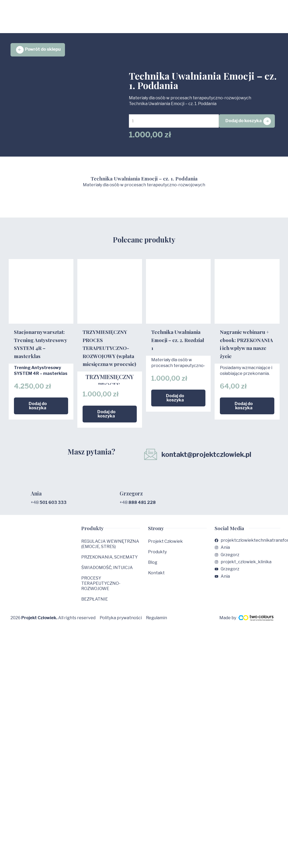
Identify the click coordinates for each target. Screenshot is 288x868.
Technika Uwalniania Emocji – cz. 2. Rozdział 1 (178, 351)
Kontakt (156, 577)
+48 (49, 506)
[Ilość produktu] (175, 123)
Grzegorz (130, 498)
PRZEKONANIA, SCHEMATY (110, 561)
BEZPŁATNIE (95, 603)
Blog (153, 566)
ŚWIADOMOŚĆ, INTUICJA (107, 572)
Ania (36, 498)
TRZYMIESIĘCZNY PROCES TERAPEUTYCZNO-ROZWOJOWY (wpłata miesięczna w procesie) (109, 351)
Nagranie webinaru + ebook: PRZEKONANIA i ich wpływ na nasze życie (246, 352)
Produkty (157, 556)
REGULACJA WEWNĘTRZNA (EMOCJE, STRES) (110, 548)
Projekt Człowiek (165, 545)
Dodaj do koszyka (246, 123)
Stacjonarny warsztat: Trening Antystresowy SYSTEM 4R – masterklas (40, 352)
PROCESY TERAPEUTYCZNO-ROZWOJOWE (101, 587)
